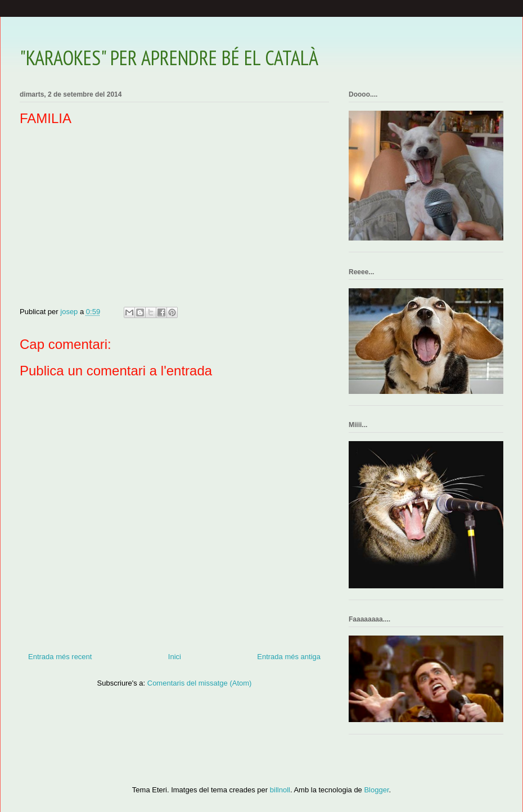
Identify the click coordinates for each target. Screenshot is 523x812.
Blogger (376, 790)
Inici (175, 657)
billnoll (280, 790)
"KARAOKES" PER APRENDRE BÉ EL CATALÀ (169, 58)
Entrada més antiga (289, 657)
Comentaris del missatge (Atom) (200, 683)
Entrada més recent (60, 657)
